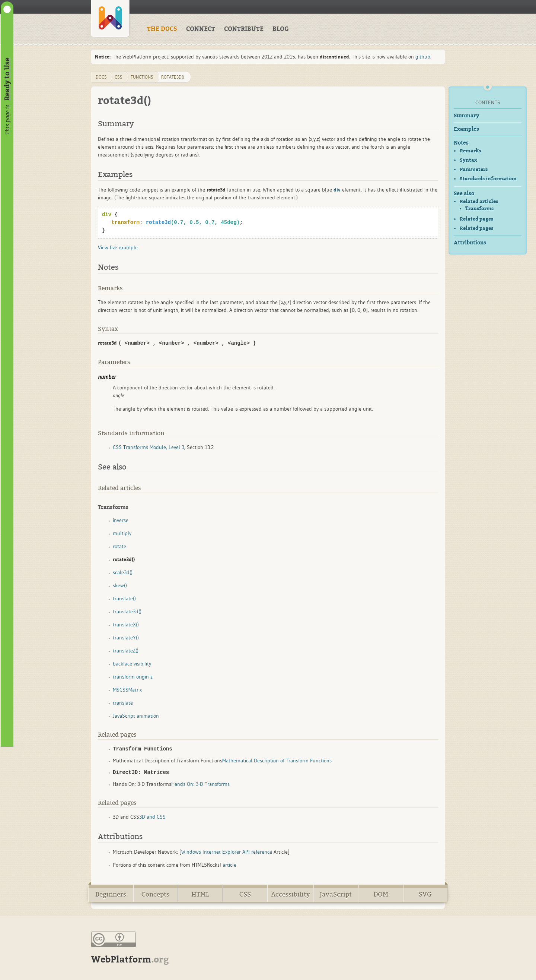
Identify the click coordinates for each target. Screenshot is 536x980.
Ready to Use (7, 79)
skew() (120, 585)
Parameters (474, 169)
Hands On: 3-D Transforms (200, 784)
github (423, 57)
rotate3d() (173, 77)
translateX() (126, 625)
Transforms (479, 209)
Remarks (470, 151)
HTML (200, 894)
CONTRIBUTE (244, 29)
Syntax (468, 160)
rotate (119, 546)
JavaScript (336, 894)
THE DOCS (162, 29)
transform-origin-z (133, 677)
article (229, 865)
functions (142, 77)
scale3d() (123, 572)
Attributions (470, 243)
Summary (467, 116)
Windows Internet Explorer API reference (227, 852)
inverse (121, 520)
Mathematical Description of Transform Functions (277, 761)
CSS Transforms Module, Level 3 (149, 447)
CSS (245, 894)
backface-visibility (132, 664)
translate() (124, 598)
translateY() (126, 638)
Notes (461, 143)
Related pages (476, 219)
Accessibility (291, 894)
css (119, 77)
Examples (466, 129)
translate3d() (127, 611)
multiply (122, 533)
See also (464, 194)
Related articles (479, 201)
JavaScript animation (136, 716)
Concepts (155, 894)
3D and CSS (152, 817)
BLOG (281, 29)
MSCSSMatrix (127, 690)
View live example (118, 247)
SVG (425, 894)
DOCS (101, 77)
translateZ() (126, 651)
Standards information (488, 179)
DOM (381, 894)
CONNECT (201, 29)
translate (123, 703)
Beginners (111, 894)
